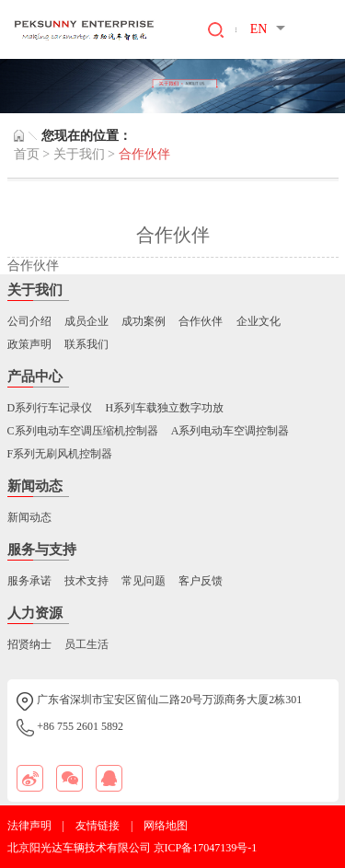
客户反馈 (201, 581)
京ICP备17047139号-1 (206, 848)
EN (259, 29)
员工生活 (86, 644)
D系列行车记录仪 (50, 408)
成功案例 (144, 321)
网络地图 (166, 826)
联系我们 (86, 344)
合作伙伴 (201, 321)
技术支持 (86, 581)
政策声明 (29, 344)
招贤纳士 (29, 644)
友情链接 (98, 826)
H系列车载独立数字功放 (164, 408)
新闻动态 (29, 517)
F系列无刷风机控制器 (60, 454)
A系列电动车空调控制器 (230, 431)
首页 (27, 154)
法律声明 (29, 826)
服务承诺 (29, 581)
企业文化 (259, 321)
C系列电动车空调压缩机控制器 (83, 431)
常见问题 (144, 581)
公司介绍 (29, 321)
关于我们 (79, 154)
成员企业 (86, 321)
